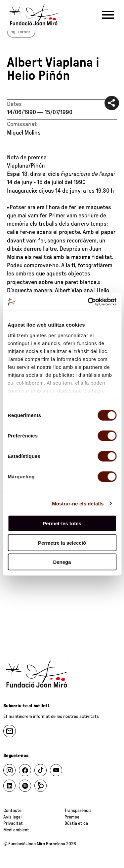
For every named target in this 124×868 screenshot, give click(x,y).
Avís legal (12, 817)
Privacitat (13, 823)
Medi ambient (16, 830)
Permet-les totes (62, 523)
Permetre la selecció (62, 543)
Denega (62, 562)
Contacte (12, 811)
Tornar (24, 32)
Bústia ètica (76, 823)
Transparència (78, 811)
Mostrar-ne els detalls (78, 503)
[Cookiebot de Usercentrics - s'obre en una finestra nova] (88, 302)
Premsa (72, 817)
